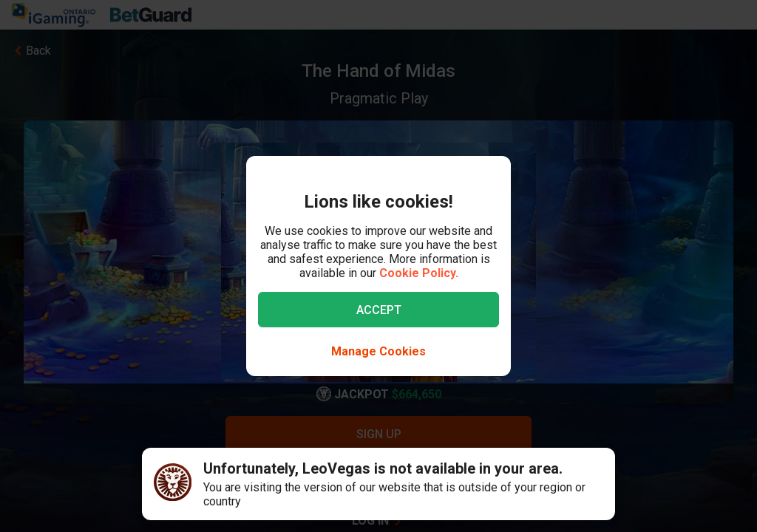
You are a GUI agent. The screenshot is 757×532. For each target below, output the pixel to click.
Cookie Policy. (419, 273)
